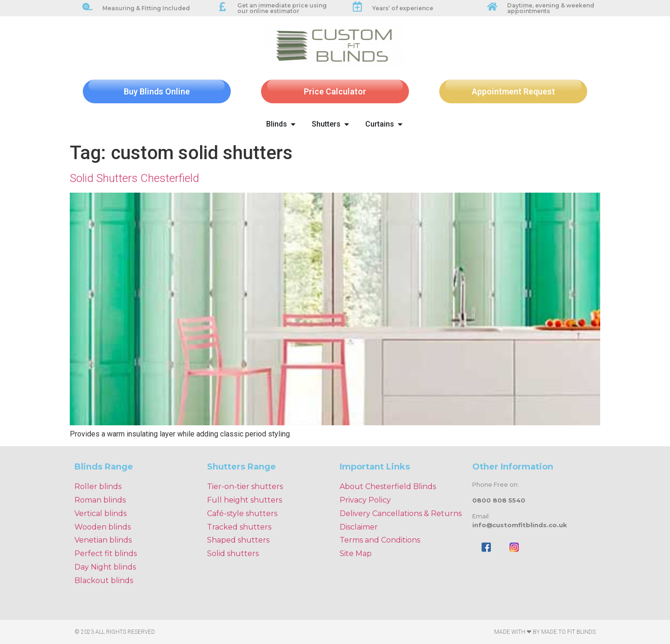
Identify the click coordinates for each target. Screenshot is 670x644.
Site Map (356, 553)
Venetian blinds (103, 540)
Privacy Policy (365, 500)
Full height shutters (245, 500)
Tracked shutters (239, 527)
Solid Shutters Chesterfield (134, 178)
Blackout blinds (104, 580)
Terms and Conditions (380, 540)
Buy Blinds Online (157, 91)
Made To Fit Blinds (568, 632)
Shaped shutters (238, 540)
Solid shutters (233, 553)
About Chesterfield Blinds (388, 486)
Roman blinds (100, 500)
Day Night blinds (105, 567)
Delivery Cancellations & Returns (401, 513)
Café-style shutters (242, 513)
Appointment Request (513, 91)
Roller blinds (98, 486)
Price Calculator (335, 91)
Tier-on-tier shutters (245, 486)
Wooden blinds (103, 527)
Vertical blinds (100, 513)
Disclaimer (359, 527)
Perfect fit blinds (106, 553)
